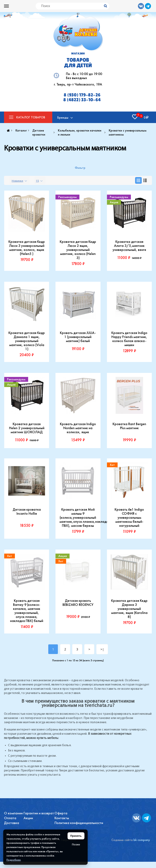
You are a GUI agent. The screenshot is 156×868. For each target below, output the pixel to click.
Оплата (10, 818)
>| (102, 649)
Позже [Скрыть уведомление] (76, 845)
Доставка (12, 823)
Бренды (63, 117)
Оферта (61, 813)
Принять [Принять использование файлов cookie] (76, 836)
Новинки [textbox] (17, 181)
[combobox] (20, 180)
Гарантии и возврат (39, 813)
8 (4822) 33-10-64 (82, 100)
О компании (13, 813)
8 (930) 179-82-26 (82, 95)
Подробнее (14, 860)
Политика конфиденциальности (79, 823)
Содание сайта (122, 840)
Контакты (62, 818)
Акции (28, 818)
